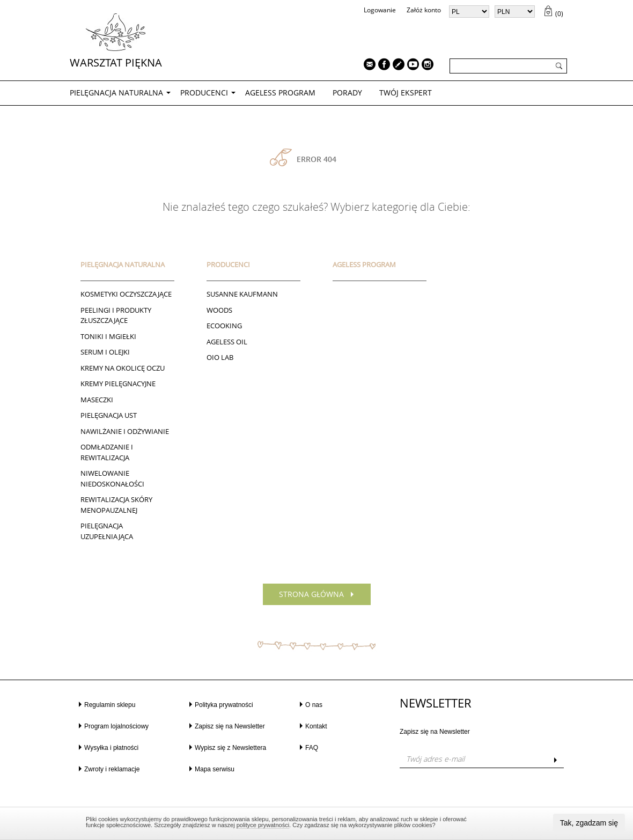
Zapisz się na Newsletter (230, 726)
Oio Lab (220, 357)
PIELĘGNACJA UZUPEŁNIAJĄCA (107, 531)
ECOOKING (224, 326)
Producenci (204, 93)
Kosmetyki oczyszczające (126, 294)
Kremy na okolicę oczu (123, 368)
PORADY (347, 93)
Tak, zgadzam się (589, 823)
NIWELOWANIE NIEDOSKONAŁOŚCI (112, 478)
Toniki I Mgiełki (108, 336)
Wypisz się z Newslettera (230, 748)
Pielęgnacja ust (109, 415)
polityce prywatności (263, 825)
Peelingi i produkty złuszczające (116, 315)
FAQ (312, 748)
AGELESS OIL (227, 342)
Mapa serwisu (215, 769)
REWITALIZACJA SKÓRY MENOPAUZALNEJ (116, 505)
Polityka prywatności (224, 705)
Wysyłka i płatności (111, 748)
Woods (219, 310)
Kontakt (316, 726)
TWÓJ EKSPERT (406, 93)
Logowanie (380, 10)
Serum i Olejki (105, 352)
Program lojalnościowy (116, 726)
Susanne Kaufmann (242, 294)
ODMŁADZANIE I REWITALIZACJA (107, 452)
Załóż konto (424, 10)
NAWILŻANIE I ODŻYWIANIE (125, 431)
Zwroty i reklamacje (112, 769)
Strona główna (311, 594)
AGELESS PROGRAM (280, 93)
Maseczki (97, 400)
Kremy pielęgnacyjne (118, 384)
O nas (314, 705)
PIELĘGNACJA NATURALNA (116, 93)
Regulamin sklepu (110, 705)
